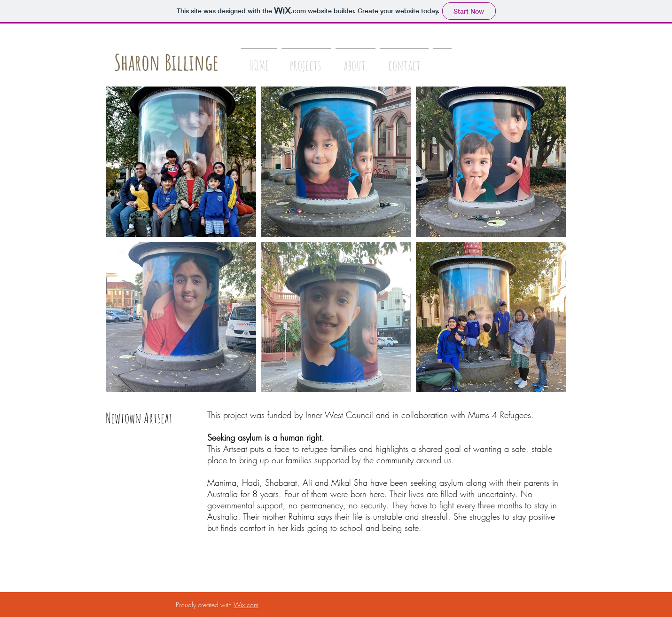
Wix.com (246, 605)
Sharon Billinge (166, 62)
